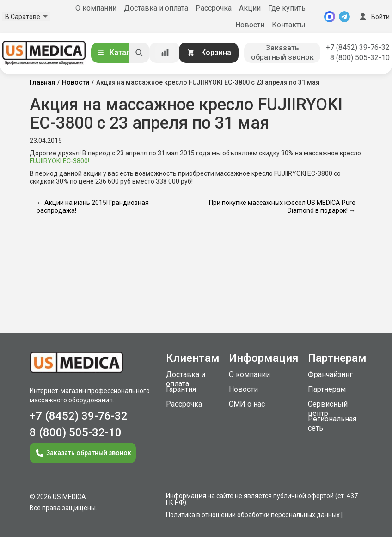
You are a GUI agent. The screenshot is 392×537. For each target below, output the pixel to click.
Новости (250, 25)
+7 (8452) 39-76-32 (358, 47)
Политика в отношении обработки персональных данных (253, 515)
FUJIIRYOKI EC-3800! (59, 161)
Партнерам (327, 389)
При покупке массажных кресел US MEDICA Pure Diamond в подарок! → (282, 207)
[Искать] (139, 53)
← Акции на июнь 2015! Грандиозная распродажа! (93, 207)
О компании (96, 8)
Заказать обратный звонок (282, 52)
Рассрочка (214, 8)
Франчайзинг (330, 374)
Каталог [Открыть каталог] (117, 52)
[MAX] (330, 17)
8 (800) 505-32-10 (360, 58)
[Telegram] (344, 17)
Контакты (289, 25)
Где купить (287, 8)
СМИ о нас (247, 404)
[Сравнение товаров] (165, 53)
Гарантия (181, 389)
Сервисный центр (328, 409)
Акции (250, 8)
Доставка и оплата (156, 8)
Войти (374, 17)
